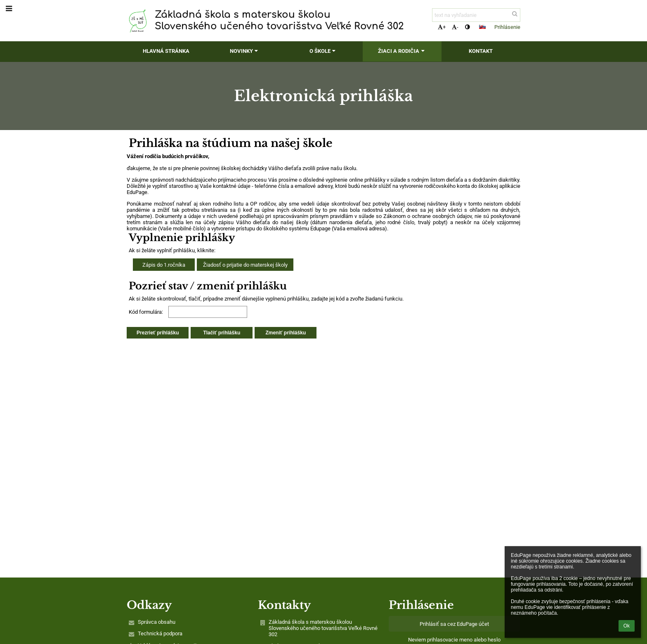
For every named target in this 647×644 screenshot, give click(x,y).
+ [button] (442, 27)
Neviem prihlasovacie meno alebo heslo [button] (454, 640)
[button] (482, 27)
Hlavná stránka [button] (166, 51)
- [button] (455, 27)
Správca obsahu (157, 622)
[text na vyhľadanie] (476, 15)
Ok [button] (627, 626)
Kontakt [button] (481, 51)
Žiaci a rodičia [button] (402, 51)
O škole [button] (323, 51)
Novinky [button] (245, 51)
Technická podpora (160, 633)
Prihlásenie (507, 27)
